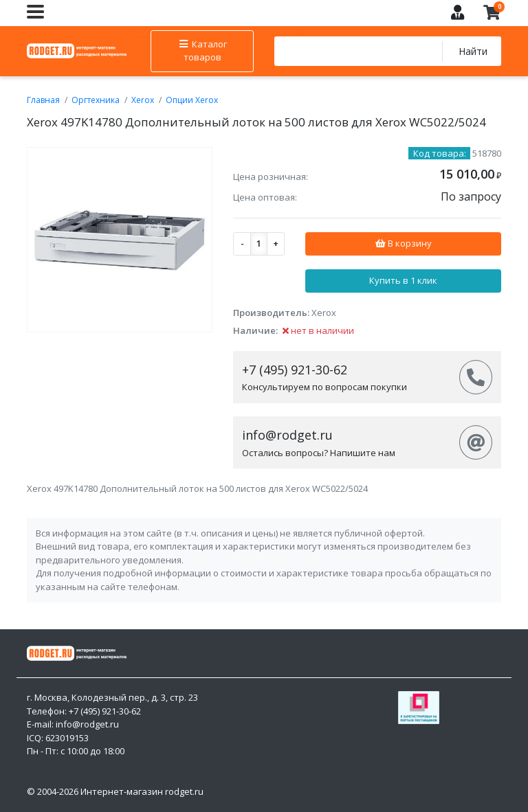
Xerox (143, 100)
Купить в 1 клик (403, 280)
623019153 (67, 738)
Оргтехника (96, 100)
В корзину (403, 243)
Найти (473, 51)
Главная (43, 100)
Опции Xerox (192, 100)
